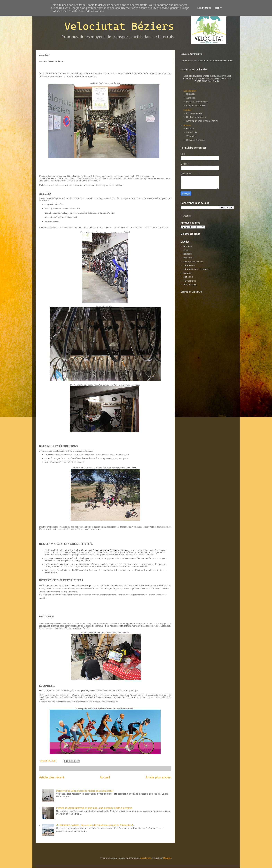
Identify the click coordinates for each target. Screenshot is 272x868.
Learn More (204, 8)
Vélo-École (192, 132)
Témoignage (190, 281)
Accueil (105, 777)
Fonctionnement (194, 113)
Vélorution (191, 136)
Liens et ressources (196, 105)
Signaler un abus (191, 292)
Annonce (188, 246)
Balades (190, 129)
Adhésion (191, 98)
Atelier (187, 250)
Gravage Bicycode (195, 140)
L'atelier (187, 110)
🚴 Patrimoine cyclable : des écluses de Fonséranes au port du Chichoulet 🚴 (95, 825)
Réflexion (188, 277)
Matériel (187, 273)
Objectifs (191, 94)
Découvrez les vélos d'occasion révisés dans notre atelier (85, 791)
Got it (218, 8)
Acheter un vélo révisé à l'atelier (202, 121)
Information (189, 265)
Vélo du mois (190, 285)
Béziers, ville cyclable (197, 102)
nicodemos (146, 858)
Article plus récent (52, 777)
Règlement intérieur (196, 117)
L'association (190, 91)
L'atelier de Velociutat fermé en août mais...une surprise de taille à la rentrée (94, 808)
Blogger (167, 858)
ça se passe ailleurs (193, 262)
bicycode (188, 258)
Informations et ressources (197, 269)
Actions (187, 125)
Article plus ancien (158, 777)
